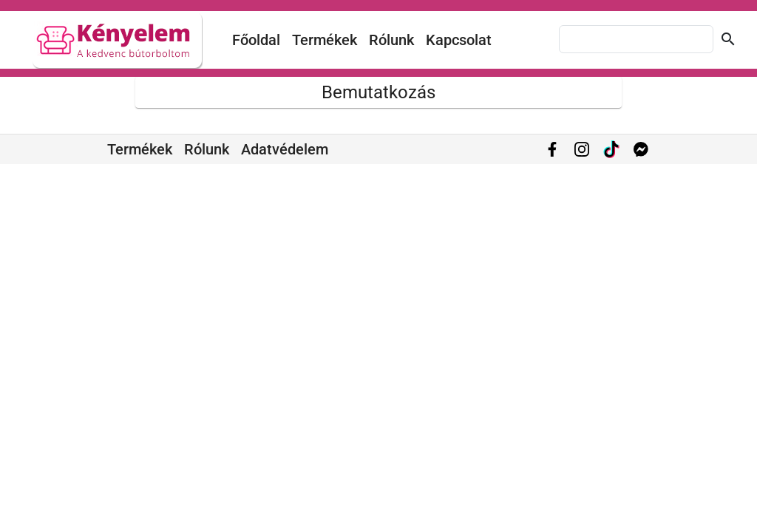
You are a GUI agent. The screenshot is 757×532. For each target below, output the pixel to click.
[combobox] (636, 39)
